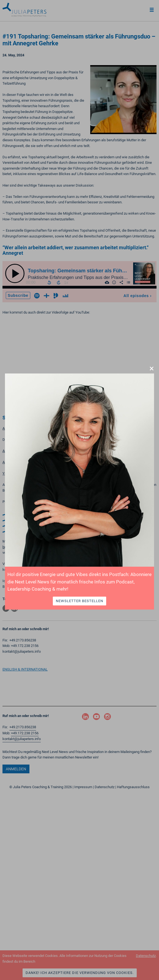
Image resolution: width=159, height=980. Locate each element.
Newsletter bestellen (79, 601)
